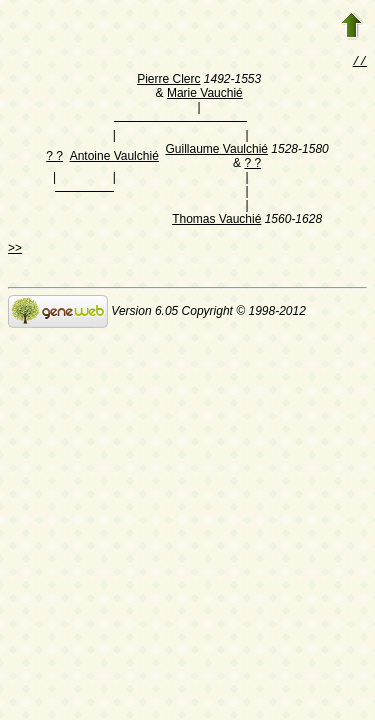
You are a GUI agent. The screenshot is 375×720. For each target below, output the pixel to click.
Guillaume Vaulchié (217, 151)
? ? (54, 158)
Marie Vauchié (205, 95)
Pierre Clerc (168, 81)
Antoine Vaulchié (114, 158)
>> (15, 250)
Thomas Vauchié (216, 221)
